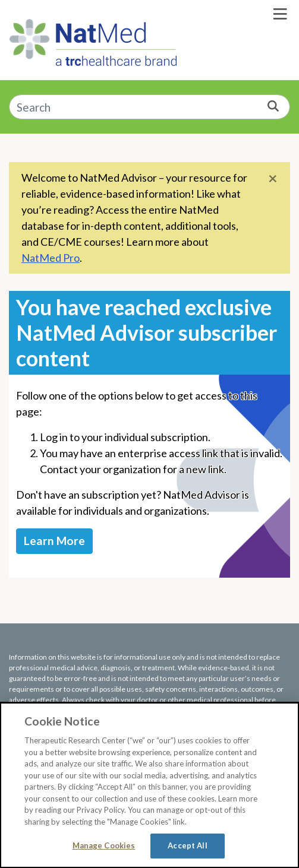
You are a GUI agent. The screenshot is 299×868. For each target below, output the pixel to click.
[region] (149, 785)
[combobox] (149, 107)
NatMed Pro (51, 258)
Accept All (187, 845)
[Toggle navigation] (280, 14)
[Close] (273, 178)
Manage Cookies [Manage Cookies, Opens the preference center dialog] (104, 845)
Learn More (54, 541)
